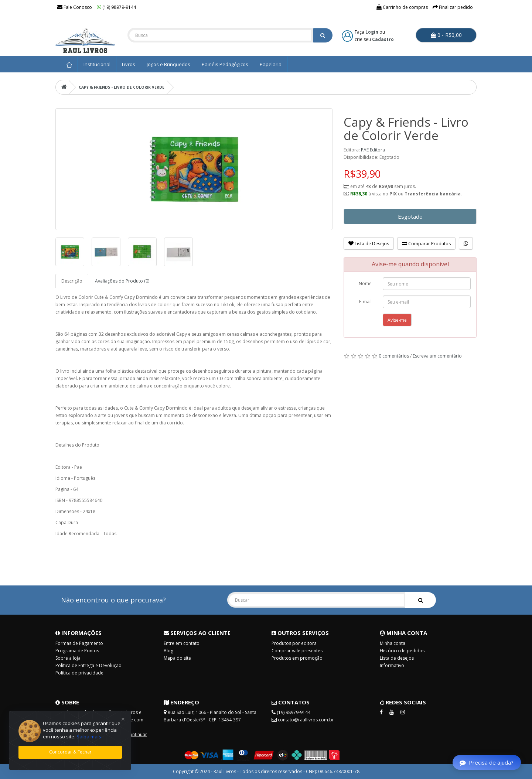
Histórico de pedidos (402, 651)
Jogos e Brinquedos (168, 64)
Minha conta (393, 643)
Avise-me (397, 320)
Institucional (97, 64)
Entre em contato (182, 643)
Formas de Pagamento (79, 643)
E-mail (365, 302)
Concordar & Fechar (70, 752)
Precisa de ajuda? (487, 762)
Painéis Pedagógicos (225, 64)
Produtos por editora (294, 643)
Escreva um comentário (437, 356)
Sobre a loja (68, 658)
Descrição (72, 281)
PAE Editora (373, 150)
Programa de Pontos (77, 651)
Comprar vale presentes (297, 651)
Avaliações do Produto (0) (122, 281)
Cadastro (383, 39)
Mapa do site (177, 658)
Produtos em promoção (297, 658)
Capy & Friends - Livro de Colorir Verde (122, 87)
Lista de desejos (397, 658)
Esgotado (410, 216)
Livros (129, 64)
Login (372, 32)
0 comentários (394, 356)
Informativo (392, 665)
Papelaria (271, 64)
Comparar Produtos (426, 244)
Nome (365, 283)
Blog (168, 651)
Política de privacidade (79, 673)
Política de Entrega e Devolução (88, 665)
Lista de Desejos (369, 244)
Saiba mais (89, 737)
